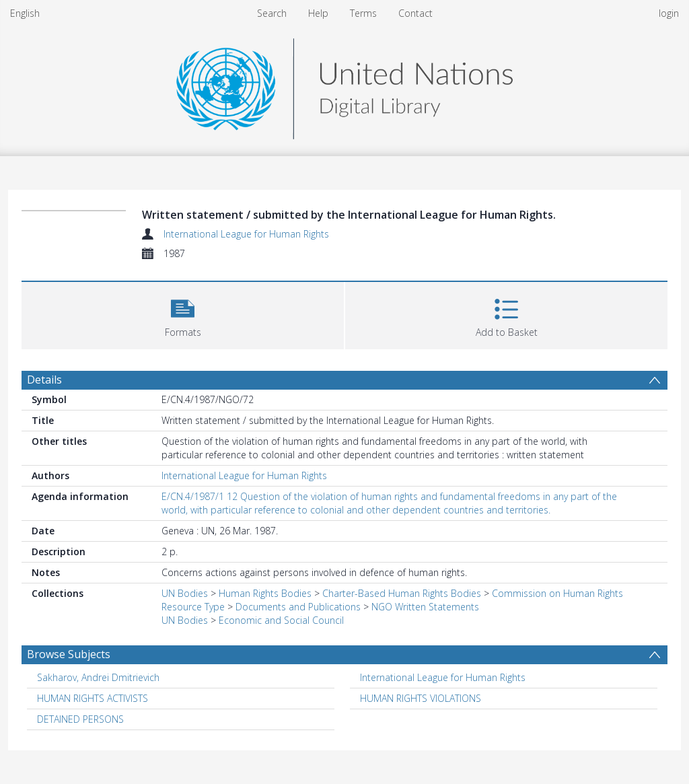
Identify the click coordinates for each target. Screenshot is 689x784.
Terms (363, 13)
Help (318, 13)
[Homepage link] (344, 85)
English (25, 13)
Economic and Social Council (281, 620)
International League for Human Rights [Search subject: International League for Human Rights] (443, 677)
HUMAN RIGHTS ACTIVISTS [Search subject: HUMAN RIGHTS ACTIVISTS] (93, 698)
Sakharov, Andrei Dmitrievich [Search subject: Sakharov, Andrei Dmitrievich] (98, 677)
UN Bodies (185, 593)
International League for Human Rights (246, 234)
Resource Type (193, 607)
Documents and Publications (298, 607)
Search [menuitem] (272, 13)
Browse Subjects (69, 654)
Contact (415, 13)
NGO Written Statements (425, 607)
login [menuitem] (669, 13)
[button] (183, 314)
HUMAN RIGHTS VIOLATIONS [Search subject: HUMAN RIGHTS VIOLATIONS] (421, 698)
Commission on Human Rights (557, 593)
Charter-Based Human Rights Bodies (402, 593)
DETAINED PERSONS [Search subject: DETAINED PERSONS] (80, 719)
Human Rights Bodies (265, 593)
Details (44, 380)
